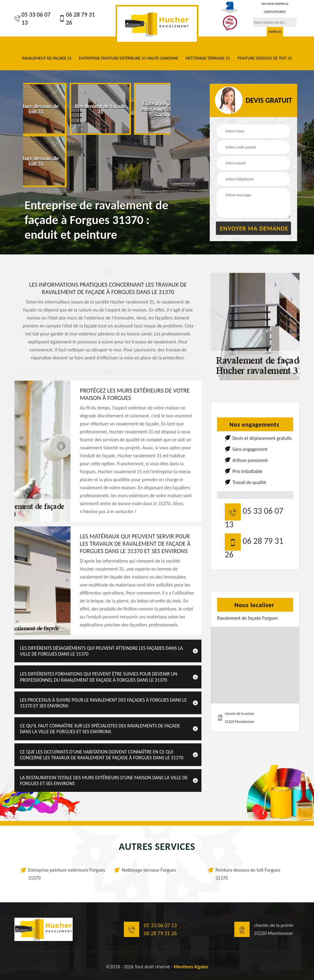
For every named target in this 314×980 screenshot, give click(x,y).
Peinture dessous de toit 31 (265, 58)
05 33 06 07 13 (33, 18)
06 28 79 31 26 (77, 18)
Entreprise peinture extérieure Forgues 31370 (67, 874)
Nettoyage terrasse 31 (208, 58)
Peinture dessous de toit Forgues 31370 (248, 874)
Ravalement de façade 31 (47, 58)
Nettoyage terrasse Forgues (149, 870)
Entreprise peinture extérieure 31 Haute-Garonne (129, 58)
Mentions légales (191, 967)
